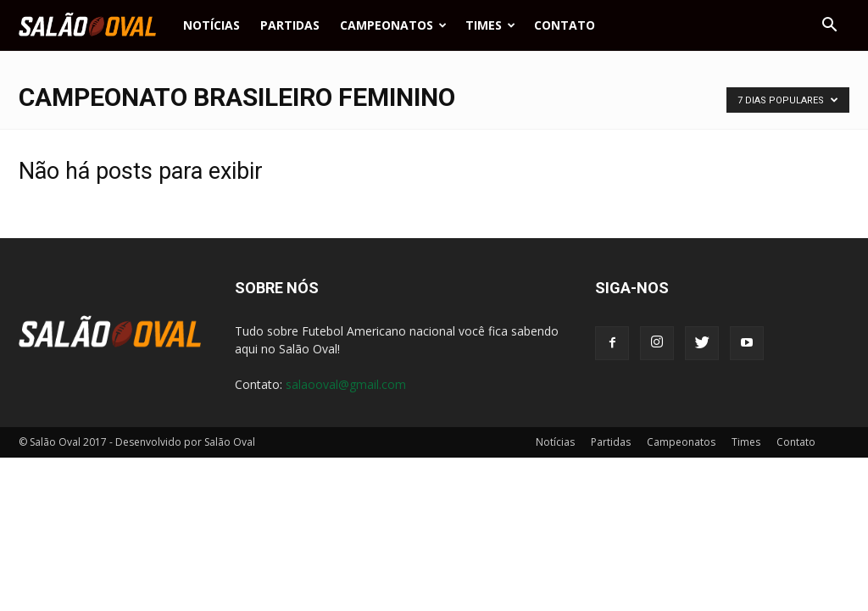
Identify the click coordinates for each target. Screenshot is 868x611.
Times (490, 25)
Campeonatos (393, 25)
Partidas (290, 25)
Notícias (211, 25)
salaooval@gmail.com (346, 384)
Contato (565, 25)
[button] (829, 25)
